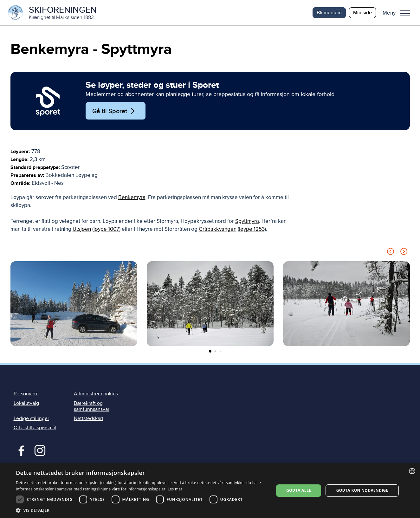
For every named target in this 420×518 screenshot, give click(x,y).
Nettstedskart (89, 418)
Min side (362, 13)
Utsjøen (82, 229)
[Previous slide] (391, 253)
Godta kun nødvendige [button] (362, 490)
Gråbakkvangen (218, 229)
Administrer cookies (96, 394)
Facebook (20, 450)
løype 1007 (106, 229)
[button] (399, 13)
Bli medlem (329, 13)
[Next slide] (404, 253)
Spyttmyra (247, 221)
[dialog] (210, 491)
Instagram (40, 450)
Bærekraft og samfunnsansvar (92, 406)
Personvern (26, 394)
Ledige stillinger (31, 418)
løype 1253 (252, 229)
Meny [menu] (405, 13)
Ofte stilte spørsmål (35, 428)
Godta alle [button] (299, 490)
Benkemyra (132, 198)
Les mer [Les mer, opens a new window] (175, 489)
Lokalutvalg (26, 403)
